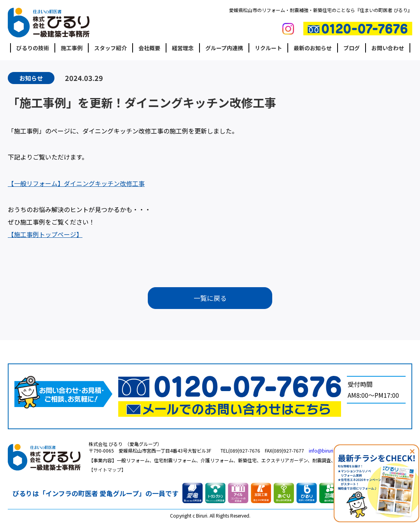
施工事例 (72, 48)
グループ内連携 (224, 48)
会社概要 (149, 48)
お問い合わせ (388, 48)
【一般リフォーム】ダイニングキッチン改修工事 (76, 183)
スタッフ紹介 (110, 48)
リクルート (268, 48)
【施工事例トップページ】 (45, 234)
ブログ (352, 48)
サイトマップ (107, 471)
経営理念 (183, 48)
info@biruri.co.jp (327, 452)
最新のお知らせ (313, 48)
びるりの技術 (33, 48)
